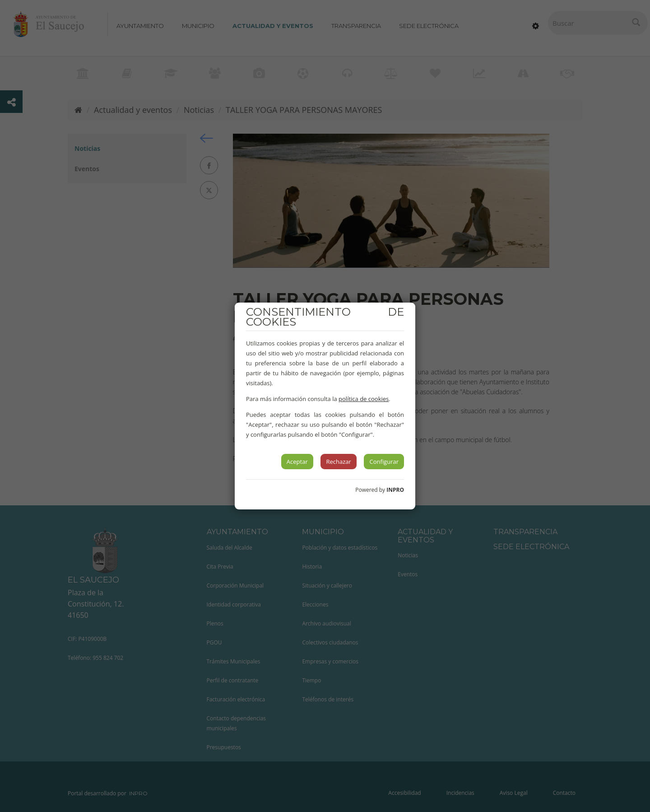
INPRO (395, 490)
